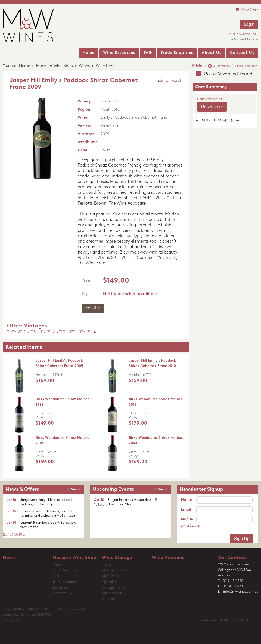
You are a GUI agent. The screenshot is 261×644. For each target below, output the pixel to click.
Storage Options (115, 570)
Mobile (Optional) (189, 523)
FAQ (56, 576)
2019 (61, 332)
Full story (100, 505)
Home (25, 66)
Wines (84, 66)
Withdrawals (112, 593)
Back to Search (168, 81)
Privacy (8, 620)
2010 (22, 332)
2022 (71, 332)
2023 (81, 332)
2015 (32, 332)
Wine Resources (65, 570)
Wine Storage (117, 558)
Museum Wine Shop (55, 66)
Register (253, 40)
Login (249, 24)
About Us (60, 588)
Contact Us (62, 593)
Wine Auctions (168, 558)
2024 (91, 332)
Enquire (93, 308)
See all (76, 490)
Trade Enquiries (65, 582)
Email (186, 510)
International (248, 66)
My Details (110, 576)
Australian (222, 66)
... (24, 535)
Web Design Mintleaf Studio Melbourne (230, 620)
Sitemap (23, 620)
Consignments (114, 588)
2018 (51, 332)
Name (186, 500)
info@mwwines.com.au (241, 592)
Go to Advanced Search (229, 74)
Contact (109, 599)
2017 (41, 332)
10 (20, 535)
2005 (12, 332)
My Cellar (110, 582)
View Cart (247, 10)
